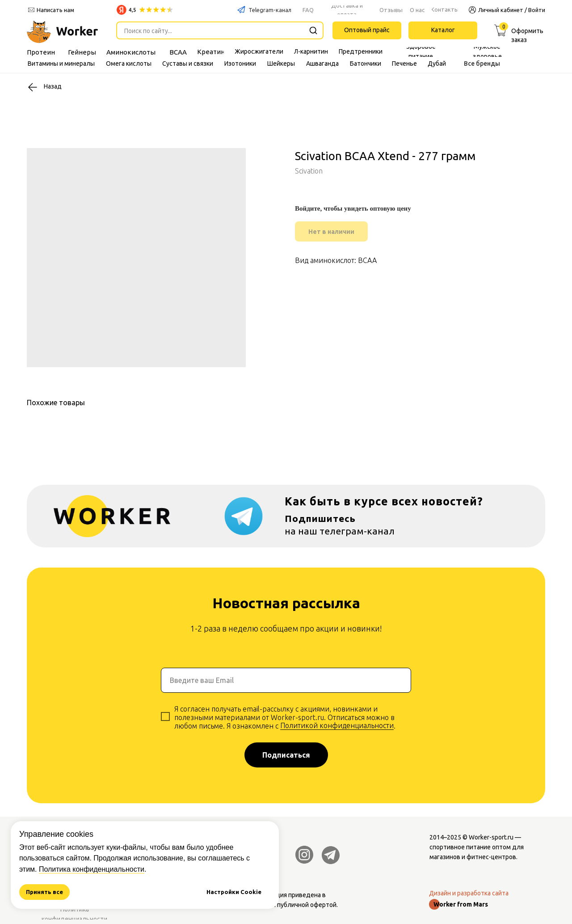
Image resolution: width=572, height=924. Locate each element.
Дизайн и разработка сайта (469, 893)
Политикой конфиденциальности (337, 725)
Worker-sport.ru (491, 837)
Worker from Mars (461, 904)
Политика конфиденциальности (92, 869)
